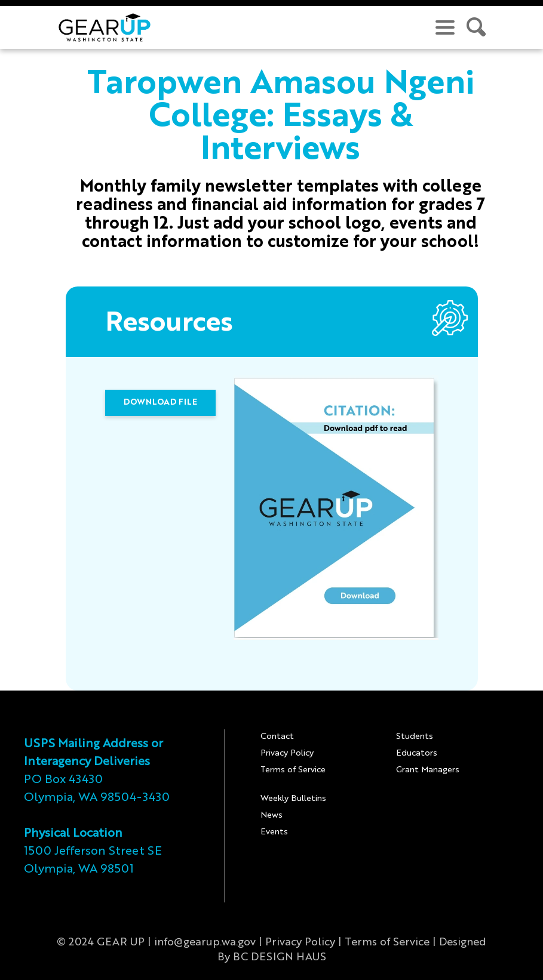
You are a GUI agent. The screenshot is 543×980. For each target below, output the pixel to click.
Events (274, 832)
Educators (417, 753)
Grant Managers (428, 770)
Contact (277, 736)
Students (415, 736)
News (271, 815)
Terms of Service (293, 770)
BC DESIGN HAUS (280, 957)
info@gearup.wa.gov (205, 942)
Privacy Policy (287, 753)
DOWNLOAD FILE (160, 402)
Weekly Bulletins (293, 799)
